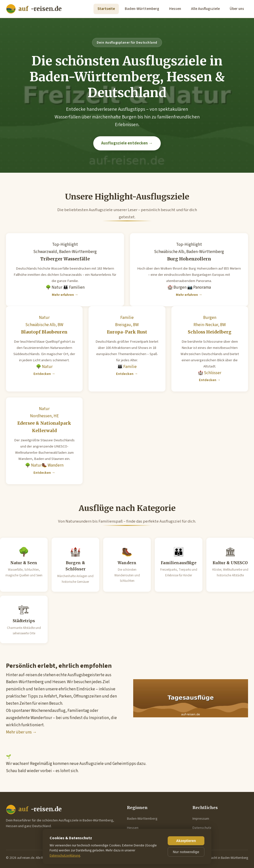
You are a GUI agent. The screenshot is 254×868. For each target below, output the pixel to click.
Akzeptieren (186, 841)
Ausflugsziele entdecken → (127, 143)
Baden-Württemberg (142, 9)
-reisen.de (34, 9)
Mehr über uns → (21, 732)
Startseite (106, 9)
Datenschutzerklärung (65, 855)
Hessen (175, 9)
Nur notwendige (186, 852)
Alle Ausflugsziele (205, 9)
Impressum (201, 819)
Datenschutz (202, 828)
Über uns (237, 9)
